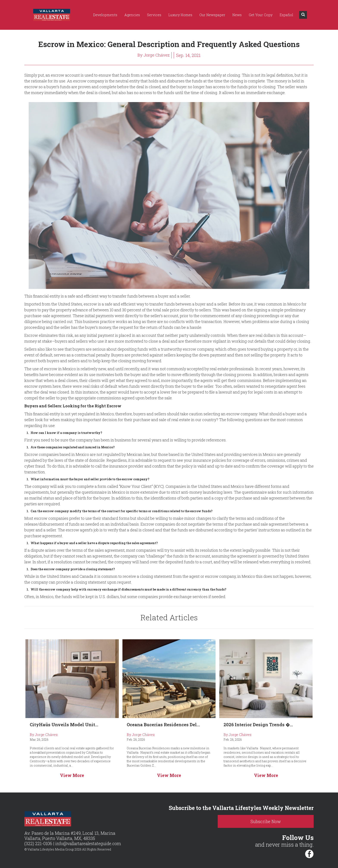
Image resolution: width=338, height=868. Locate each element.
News (237, 15)
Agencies (132, 15)
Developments (105, 15)
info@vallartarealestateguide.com (89, 844)
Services (154, 15)
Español (286, 15)
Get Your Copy (261, 15)
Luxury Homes (180, 15)
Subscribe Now (277, 821)
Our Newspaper (212, 15)
